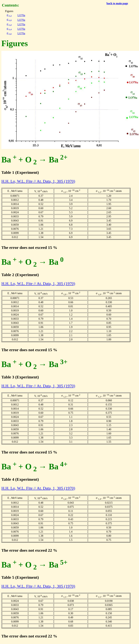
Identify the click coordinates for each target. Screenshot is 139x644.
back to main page (117, 3)
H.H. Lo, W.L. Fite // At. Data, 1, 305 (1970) (38, 181)
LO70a (21, 15)
